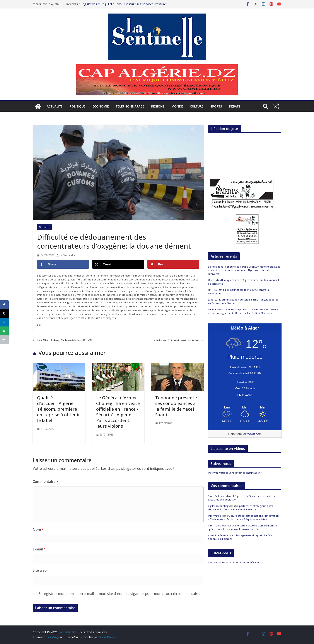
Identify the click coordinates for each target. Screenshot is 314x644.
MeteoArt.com (252, 434)
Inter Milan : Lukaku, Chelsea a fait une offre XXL (62, 340)
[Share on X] (118, 264)
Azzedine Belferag (219, 535)
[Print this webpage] (4, 340)
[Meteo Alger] (245, 408)
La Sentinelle (67, 255)
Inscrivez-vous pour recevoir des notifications (235, 473)
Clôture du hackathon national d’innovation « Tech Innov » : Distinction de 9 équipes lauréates (243, 518)
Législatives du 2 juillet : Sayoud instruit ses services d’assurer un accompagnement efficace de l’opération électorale (124, 6)
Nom (38, 530)
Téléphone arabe (130, 106)
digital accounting (218, 506)
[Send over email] (4, 331)
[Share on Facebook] (63, 264)
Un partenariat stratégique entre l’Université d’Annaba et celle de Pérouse (241, 508)
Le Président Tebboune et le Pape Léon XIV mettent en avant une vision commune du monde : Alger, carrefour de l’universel (244, 270)
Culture (197, 106)
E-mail (39, 549)
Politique (78, 106)
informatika (215, 516)
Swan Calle (214, 496)
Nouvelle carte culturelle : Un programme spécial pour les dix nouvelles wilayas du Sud (243, 527)
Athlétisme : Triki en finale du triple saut (179, 340)
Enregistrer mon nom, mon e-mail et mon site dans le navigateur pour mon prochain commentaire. (119, 594)
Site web (40, 570)
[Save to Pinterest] (173, 264)
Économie (101, 106)
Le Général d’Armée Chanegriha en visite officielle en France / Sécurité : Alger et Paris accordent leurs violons (118, 412)
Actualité (55, 106)
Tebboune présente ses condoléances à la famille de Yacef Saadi (176, 406)
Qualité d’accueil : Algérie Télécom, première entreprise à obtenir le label (59, 409)
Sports (216, 106)
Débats (235, 106)
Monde (177, 106)
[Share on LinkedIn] (4, 322)
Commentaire (45, 482)
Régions (158, 106)
